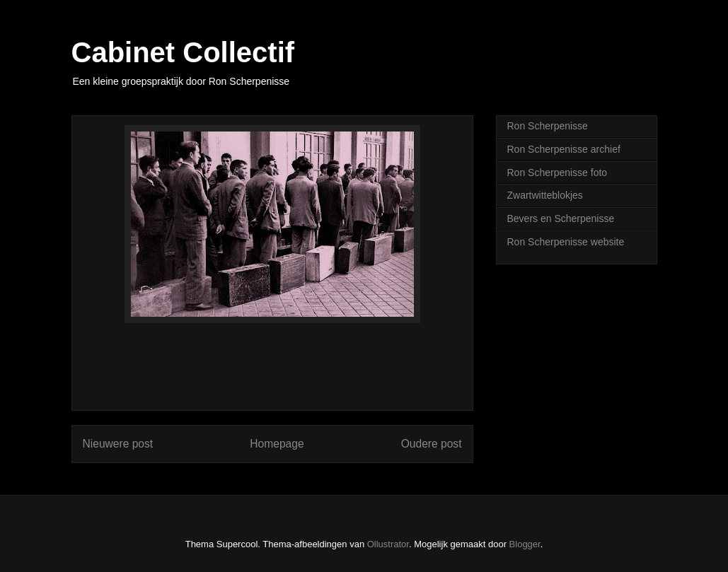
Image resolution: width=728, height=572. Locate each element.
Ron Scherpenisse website (566, 242)
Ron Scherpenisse (548, 126)
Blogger (525, 544)
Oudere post (432, 444)
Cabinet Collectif (183, 52)
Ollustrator (388, 544)
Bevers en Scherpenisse (561, 218)
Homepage (277, 444)
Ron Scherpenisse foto (557, 173)
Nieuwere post (118, 444)
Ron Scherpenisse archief (564, 149)
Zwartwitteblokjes (545, 195)
